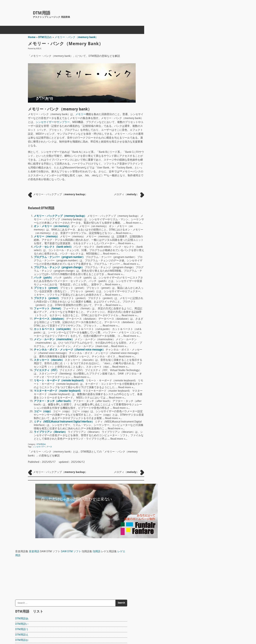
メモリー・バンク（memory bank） (77, 37)
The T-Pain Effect (191, 378)
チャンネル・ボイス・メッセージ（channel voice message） (70, 350)
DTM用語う (188, 114)
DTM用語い (188, 108)
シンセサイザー (45, 122)
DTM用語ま (188, 248)
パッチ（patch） (44, 278)
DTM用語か (188, 130)
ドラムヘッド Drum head (197, 440)
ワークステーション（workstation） (203, 505)
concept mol (41, 630)
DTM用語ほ (188, 243)
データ (50, 447)
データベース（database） (50, 319)
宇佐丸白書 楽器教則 (197, 407)
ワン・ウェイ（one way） (197, 499)
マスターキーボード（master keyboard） (59, 391)
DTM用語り (188, 281)
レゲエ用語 (218, 40)
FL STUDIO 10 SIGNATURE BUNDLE (201, 365)
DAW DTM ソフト (237, 36)
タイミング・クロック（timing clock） (204, 585)
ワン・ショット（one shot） (198, 494)
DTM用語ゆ (188, 270)
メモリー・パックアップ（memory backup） (61, 216)
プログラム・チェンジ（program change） (59, 268)
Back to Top (161, 630)
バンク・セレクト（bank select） (54, 247)
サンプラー (64, 122)
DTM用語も (188, 265)
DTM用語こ (188, 151)
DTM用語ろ (188, 297)
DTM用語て (188, 195)
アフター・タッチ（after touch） (54, 401)
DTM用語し (188, 162)
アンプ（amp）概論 (193, 467)
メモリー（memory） (47, 237)
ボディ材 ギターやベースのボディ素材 (205, 453)
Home (32, 37)
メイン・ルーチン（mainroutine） (54, 340)
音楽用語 (200, 36)
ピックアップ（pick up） (196, 414)
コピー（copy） (44, 412)
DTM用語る (188, 286)
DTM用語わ (188, 302)
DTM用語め (45, 37)
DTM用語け (188, 146)
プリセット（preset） (47, 288)
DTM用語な (188, 205)
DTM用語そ (188, 178)
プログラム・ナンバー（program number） (60, 257)
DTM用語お (188, 125)
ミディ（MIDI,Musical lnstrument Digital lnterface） (64, 422)
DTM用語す (188, 168)
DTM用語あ (188, 103)
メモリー (81, 114)
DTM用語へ (188, 238)
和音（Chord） (190, 510)
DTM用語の (188, 216)
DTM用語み (188, 254)
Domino (186, 352)
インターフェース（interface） (200, 595)
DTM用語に (188, 211)
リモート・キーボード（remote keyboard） (60, 381)
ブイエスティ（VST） (47, 370)
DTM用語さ (188, 157)
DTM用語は (188, 222)
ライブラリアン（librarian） (51, 432)
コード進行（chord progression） (201, 579)
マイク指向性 (189, 427)
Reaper (186, 339)
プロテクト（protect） (48, 298)
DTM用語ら (188, 275)
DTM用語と (188, 200)
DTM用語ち (188, 189)
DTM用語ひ (188, 227)
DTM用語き (188, 135)
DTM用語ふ (188, 232)
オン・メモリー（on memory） (53, 226)
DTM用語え (188, 119)
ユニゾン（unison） (193, 601)
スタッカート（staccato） (49, 360)
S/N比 (185, 489)
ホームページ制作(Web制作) (65, 622)
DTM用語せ (188, 173)
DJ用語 (191, 40)
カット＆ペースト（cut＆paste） (54, 329)
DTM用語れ (188, 292)
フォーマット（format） (49, 309)
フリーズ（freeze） (193, 590)
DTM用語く (188, 141)
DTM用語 (42, 13)
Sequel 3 (186, 392)
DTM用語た (188, 184)
